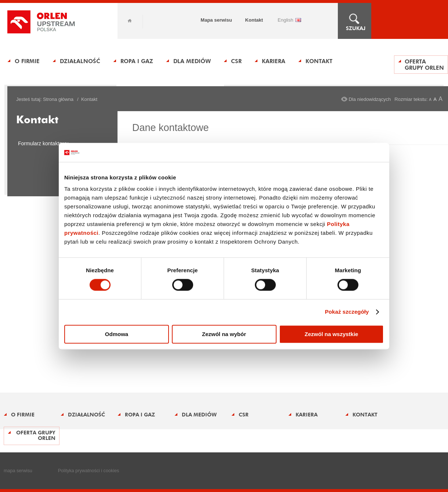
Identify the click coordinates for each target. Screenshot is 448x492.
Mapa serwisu (216, 20)
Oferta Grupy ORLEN (424, 65)
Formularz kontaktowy (43, 143)
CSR (236, 61)
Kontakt (254, 20)
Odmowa (117, 334)
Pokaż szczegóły (347, 312)
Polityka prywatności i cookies (89, 471)
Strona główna (58, 99)
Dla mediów (192, 61)
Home (130, 21)
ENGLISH (286, 20)
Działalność (80, 61)
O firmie (27, 61)
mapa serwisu (18, 471)
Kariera (274, 61)
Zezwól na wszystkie (332, 334)
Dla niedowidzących (370, 99)
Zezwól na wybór (224, 334)
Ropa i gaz (137, 61)
